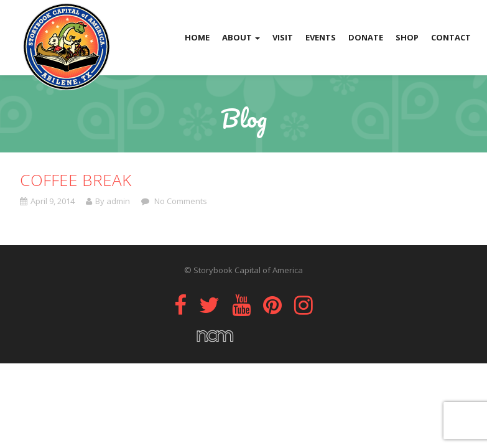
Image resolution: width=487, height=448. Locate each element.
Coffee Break (76, 180)
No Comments (180, 201)
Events (321, 37)
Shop (407, 37)
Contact (451, 37)
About (241, 37)
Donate (366, 37)
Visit (283, 37)
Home (197, 37)
